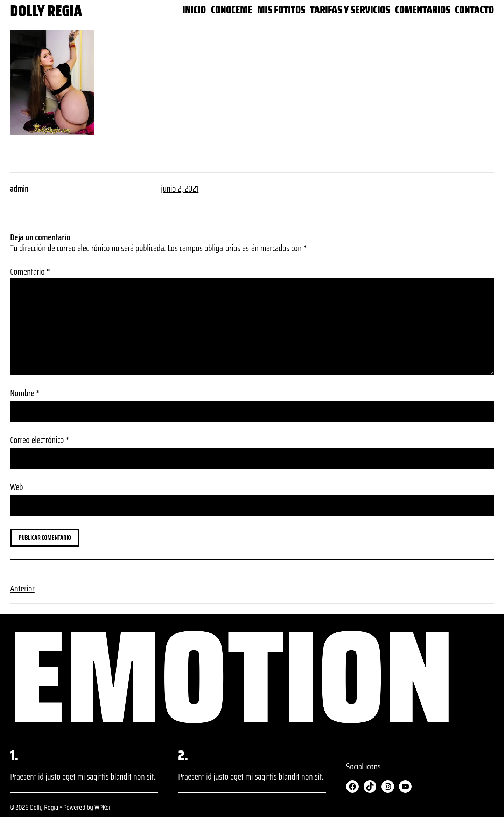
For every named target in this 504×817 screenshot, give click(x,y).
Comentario (30, 272)
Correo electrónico (40, 440)
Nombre (25, 393)
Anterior (22, 589)
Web (17, 487)
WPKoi (102, 807)
